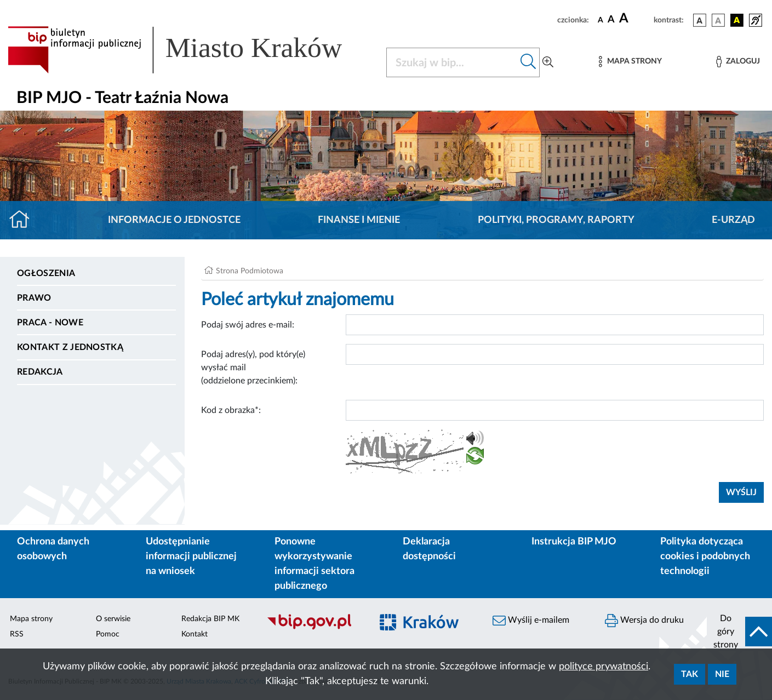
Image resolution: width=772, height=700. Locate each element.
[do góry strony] (739, 632)
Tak (690, 674)
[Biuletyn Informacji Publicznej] (314, 628)
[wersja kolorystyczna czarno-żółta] (737, 20)
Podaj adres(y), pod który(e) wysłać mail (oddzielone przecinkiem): (253, 368)
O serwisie (113, 619)
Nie (722, 674)
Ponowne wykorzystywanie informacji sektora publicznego (314, 564)
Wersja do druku (644, 621)
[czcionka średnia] (611, 20)
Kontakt (195, 634)
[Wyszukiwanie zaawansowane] (548, 62)
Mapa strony (31, 619)
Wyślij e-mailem (531, 621)
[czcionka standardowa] (601, 20)
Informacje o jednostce (174, 220)
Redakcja (40, 372)
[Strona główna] (24, 220)
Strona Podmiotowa (250, 271)
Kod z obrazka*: (231, 410)
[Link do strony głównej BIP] (190, 50)
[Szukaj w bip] (528, 62)
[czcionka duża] (635, 19)
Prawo (34, 298)
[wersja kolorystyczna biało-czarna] (718, 20)
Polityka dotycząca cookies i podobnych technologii (705, 556)
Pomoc (108, 634)
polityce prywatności (604, 667)
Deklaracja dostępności (429, 549)
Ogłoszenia (46, 273)
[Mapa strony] (630, 62)
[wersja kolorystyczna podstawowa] (700, 20)
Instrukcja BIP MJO (574, 542)
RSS (17, 634)
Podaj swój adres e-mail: (248, 325)
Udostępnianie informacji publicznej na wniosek (191, 556)
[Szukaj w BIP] (452, 62)
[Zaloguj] (738, 62)
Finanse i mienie (359, 220)
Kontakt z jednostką (70, 347)
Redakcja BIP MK (210, 619)
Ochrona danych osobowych (53, 549)
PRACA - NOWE (50, 323)
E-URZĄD (733, 220)
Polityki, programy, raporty (556, 220)
